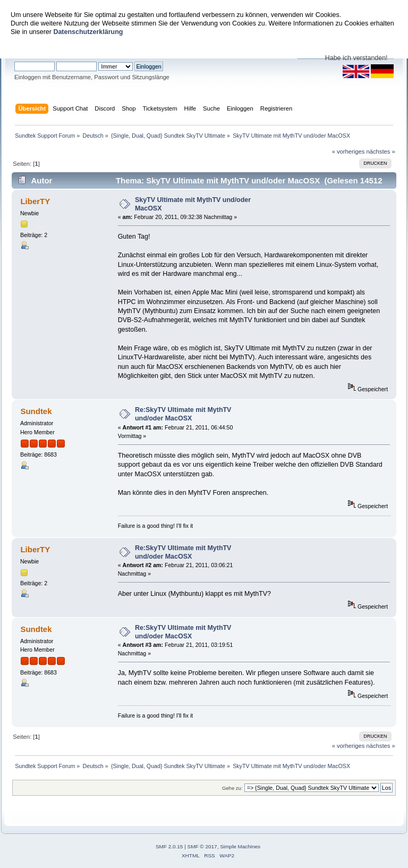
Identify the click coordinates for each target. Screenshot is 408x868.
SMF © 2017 (202, 846)
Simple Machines (240, 846)
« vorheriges (348, 151)
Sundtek (36, 411)
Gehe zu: (232, 788)
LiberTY (35, 201)
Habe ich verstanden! (356, 58)
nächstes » (381, 151)
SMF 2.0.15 (169, 846)
